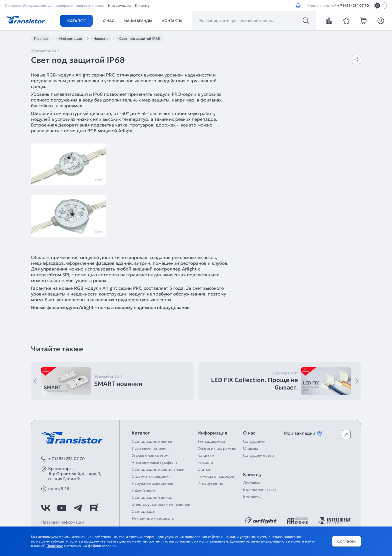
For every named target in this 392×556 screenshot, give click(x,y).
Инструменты (210, 483)
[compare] (329, 21)
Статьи (204, 469)
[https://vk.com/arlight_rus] (46, 508)
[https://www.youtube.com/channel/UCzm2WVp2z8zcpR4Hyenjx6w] (62, 508)
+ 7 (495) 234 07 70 (353, 5)
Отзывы (250, 448)
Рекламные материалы (153, 518)
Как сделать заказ (260, 490)
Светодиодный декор (152, 497)
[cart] (363, 21)
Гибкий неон (143, 490)
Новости (205, 462)
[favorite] (346, 21)
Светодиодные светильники (158, 469)
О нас (108, 21)
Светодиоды (143, 511)
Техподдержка (211, 441)
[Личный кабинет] (381, 21)
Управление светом (150, 455)
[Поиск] (306, 21)
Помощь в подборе (216, 476)
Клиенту (142, 5)
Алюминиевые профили (154, 462)
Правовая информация (63, 522)
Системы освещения (151, 476)
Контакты (172, 21)
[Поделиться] (356, 59)
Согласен (346, 541)
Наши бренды (138, 21)
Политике (55, 546)
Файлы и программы (217, 448)
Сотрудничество (258, 455)
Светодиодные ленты (152, 441)
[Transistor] (25, 19)
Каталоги (206, 455)
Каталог (76, 21)
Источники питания (150, 448)
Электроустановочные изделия (161, 504)
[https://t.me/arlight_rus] (78, 508)
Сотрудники (254, 441)
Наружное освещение (152, 483)
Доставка (252, 483)
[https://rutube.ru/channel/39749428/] (94, 508)
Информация (119, 5)
